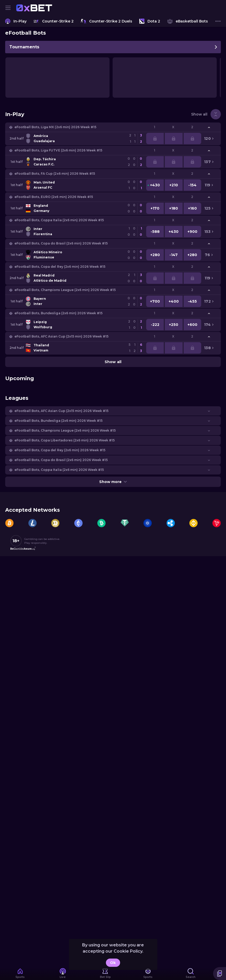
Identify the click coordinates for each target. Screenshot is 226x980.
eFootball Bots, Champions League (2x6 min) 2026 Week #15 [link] (65, 290)
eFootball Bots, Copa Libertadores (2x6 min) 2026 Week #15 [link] (65, 440)
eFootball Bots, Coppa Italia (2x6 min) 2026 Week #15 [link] (59, 220)
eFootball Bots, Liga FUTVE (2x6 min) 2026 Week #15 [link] (58, 150)
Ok (113, 963)
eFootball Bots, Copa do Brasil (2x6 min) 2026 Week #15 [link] (61, 243)
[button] (113, 127)
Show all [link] (199, 114)
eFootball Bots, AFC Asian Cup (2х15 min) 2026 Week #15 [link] (61, 336)
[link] (34, 8)
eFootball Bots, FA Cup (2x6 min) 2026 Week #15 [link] (55, 174)
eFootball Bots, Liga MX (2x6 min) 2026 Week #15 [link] (55, 127)
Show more (113, 482)
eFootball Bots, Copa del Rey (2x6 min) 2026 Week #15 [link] (60, 267)
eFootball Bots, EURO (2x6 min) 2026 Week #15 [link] (54, 197)
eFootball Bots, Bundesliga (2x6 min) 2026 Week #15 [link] (59, 313)
